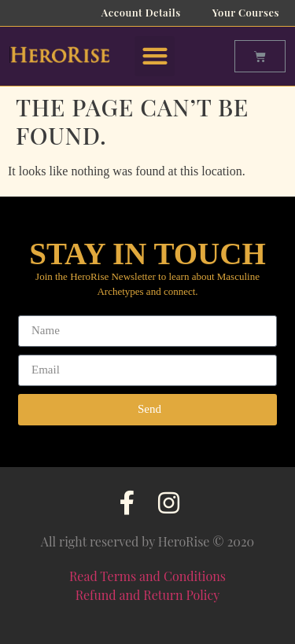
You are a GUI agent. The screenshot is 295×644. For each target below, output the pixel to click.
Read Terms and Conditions (147, 576)
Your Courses (246, 12)
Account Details (141, 12)
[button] (155, 56)
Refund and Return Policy (148, 595)
